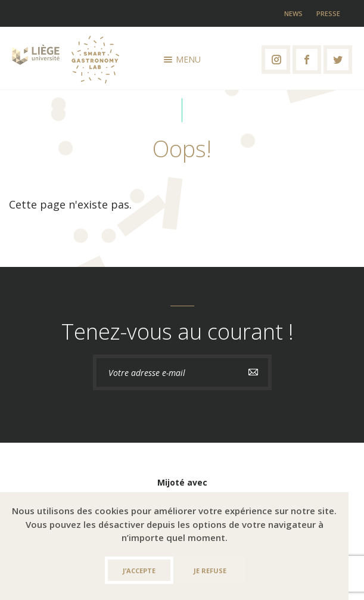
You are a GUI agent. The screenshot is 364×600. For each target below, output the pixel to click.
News (293, 13)
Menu (182, 59)
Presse (328, 13)
